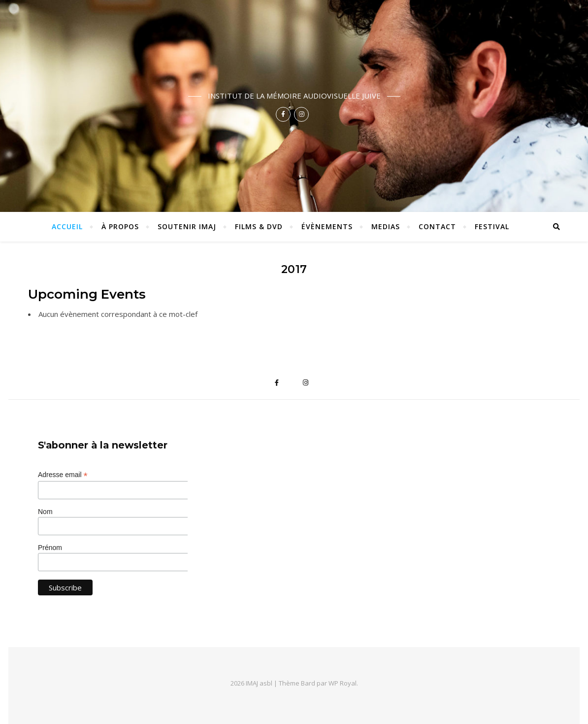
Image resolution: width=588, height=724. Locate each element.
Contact (437, 226)
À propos (120, 226)
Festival (492, 226)
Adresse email (63, 475)
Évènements (327, 226)
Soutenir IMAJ (187, 226)
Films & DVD (259, 226)
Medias (386, 226)
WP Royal (343, 683)
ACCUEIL (67, 226)
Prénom (50, 548)
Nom (45, 512)
